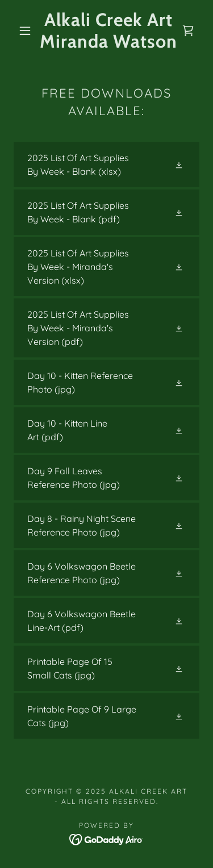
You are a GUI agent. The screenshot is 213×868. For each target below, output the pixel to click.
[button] (25, 31)
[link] (108, 31)
